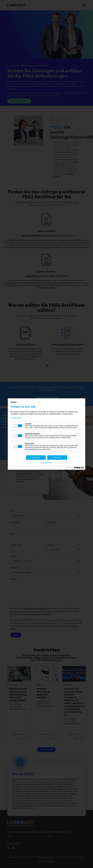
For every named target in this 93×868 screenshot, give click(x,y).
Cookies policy (16, 418)
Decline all (57, 457)
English (15, 402)
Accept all (36, 457)
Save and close (46, 463)
